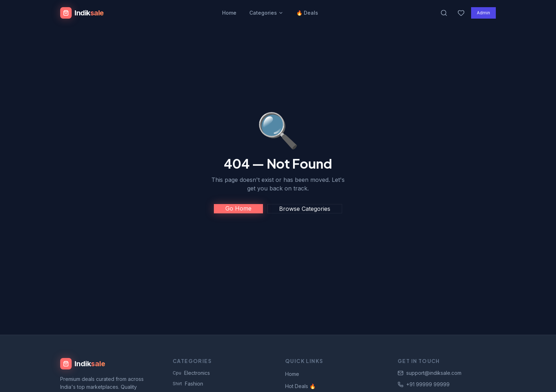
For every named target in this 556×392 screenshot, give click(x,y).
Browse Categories (305, 209)
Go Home (238, 208)
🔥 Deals (307, 13)
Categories (266, 13)
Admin (483, 13)
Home (229, 13)
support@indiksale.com (430, 373)
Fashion (188, 384)
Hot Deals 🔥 (300, 386)
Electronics (191, 373)
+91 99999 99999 (424, 384)
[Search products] (444, 13)
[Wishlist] (461, 13)
